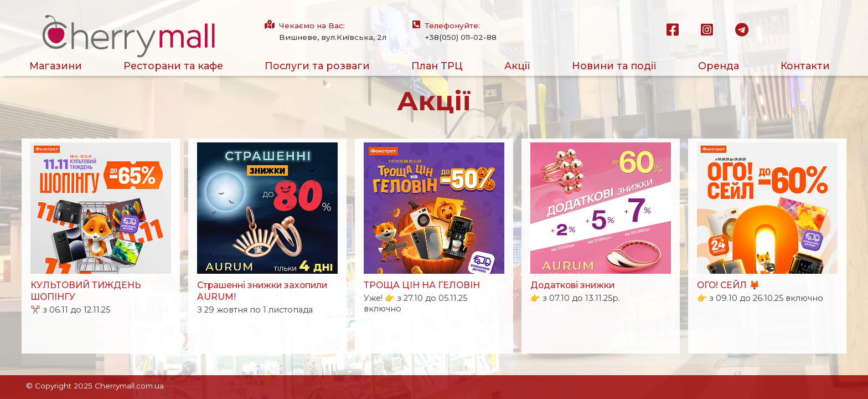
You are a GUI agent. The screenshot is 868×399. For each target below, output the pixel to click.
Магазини (56, 66)
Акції (517, 66)
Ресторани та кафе (173, 66)
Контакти (805, 66)
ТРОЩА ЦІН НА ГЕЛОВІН (422, 285)
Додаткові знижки (572, 285)
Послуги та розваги (317, 66)
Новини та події (614, 66)
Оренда (719, 66)
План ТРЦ (437, 66)
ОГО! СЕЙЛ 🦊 (728, 285)
